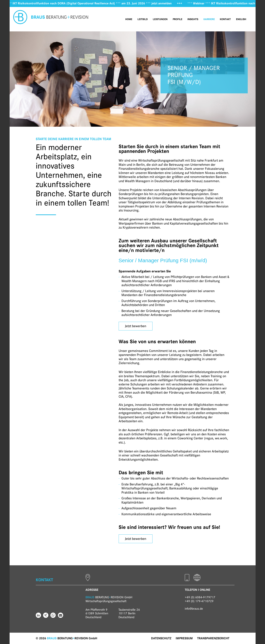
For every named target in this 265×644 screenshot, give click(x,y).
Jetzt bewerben (136, 326)
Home (129, 19)
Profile (178, 19)
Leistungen (160, 19)
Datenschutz (161, 638)
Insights (193, 19)
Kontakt (225, 19)
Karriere (209, 19)
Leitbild (143, 19)
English (241, 19)
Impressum (184, 638)
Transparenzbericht (213, 638)
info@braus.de (194, 609)
